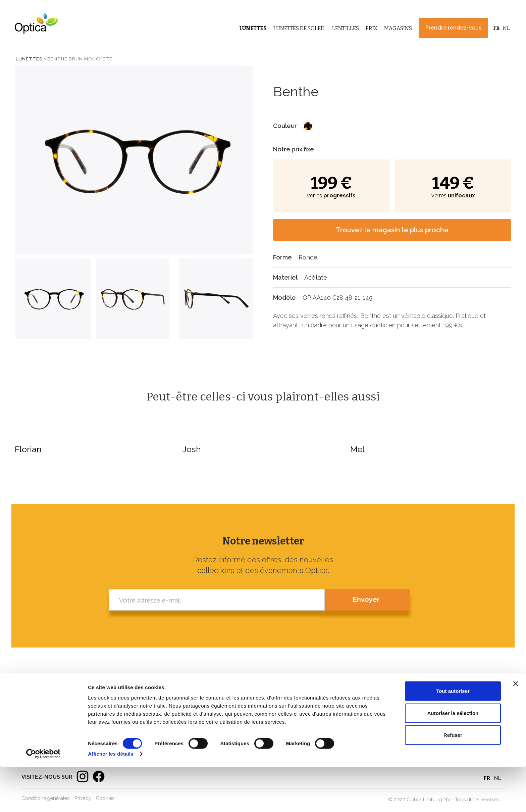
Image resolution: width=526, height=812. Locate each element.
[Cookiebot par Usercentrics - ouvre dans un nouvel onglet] (43, 799)
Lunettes (253, 28)
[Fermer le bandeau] (516, 729)
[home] (35, 23)
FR (496, 28)
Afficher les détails (111, 799)
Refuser (453, 780)
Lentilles (346, 28)
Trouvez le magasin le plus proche (392, 230)
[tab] (53, 299)
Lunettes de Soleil (299, 28)
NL (506, 28)
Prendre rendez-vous (453, 28)
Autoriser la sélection (453, 758)
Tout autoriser (453, 736)
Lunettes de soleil (368, 713)
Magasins (398, 28)
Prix (372, 28)
